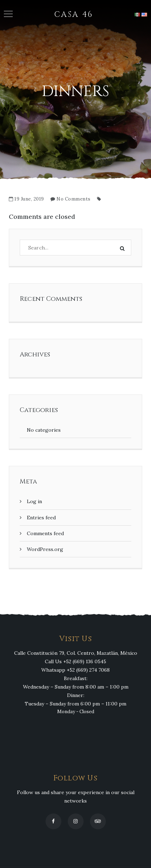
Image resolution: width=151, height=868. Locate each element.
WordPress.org (45, 549)
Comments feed (45, 533)
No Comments (74, 199)
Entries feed (41, 518)
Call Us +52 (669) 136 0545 (75, 661)
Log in (34, 501)
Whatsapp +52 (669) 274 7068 (75, 670)
